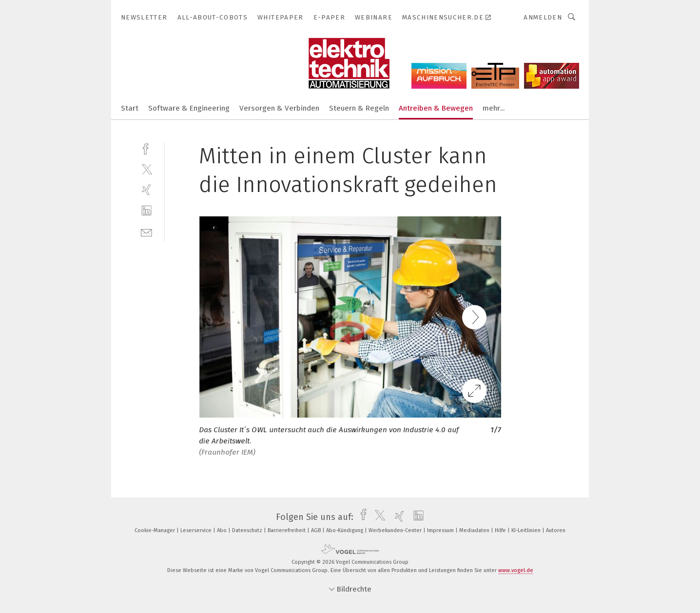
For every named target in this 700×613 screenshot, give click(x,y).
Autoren (556, 530)
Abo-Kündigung (345, 530)
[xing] (146, 190)
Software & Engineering (189, 108)
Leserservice (197, 530)
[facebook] (146, 148)
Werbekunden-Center (396, 530)
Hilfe (501, 530)
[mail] (146, 232)
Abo (223, 530)
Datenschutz (248, 530)
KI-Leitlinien (527, 530)
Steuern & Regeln (359, 108)
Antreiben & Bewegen (436, 108)
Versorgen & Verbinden (279, 108)
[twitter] (146, 169)
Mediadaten (475, 530)
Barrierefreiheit (287, 530)
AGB (317, 530)
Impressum (441, 530)
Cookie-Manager (156, 530)
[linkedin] (146, 211)
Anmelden (543, 17)
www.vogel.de (516, 570)
